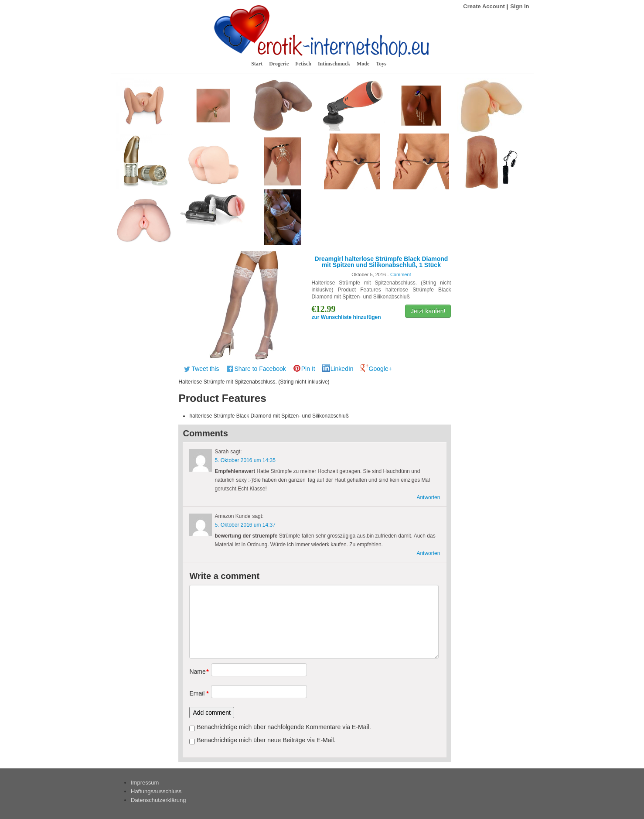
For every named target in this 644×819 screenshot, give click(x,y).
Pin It (308, 369)
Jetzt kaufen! (428, 311)
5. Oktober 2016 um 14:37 (245, 525)
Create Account (484, 6)
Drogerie (279, 64)
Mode (363, 64)
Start (257, 64)
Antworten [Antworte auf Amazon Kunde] (428, 553)
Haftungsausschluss (156, 791)
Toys (381, 64)
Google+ (380, 369)
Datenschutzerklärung (158, 800)
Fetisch (303, 64)
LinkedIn (342, 369)
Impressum (145, 783)
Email (197, 693)
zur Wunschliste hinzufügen (346, 317)
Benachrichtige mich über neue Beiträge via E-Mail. (266, 740)
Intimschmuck (334, 64)
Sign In (520, 6)
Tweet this (205, 369)
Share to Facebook (260, 369)
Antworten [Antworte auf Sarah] (428, 497)
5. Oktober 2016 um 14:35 (245, 460)
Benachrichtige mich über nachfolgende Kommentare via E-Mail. (284, 727)
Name (197, 672)
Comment (401, 274)
